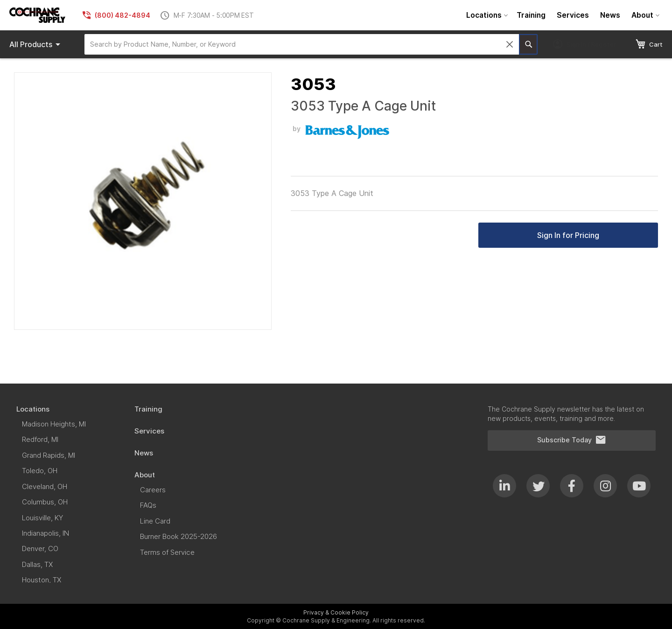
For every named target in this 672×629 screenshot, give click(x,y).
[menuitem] (486, 15)
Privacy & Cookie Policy (336, 612)
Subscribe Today (572, 440)
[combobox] (302, 44)
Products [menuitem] (36, 44)
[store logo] (37, 15)
